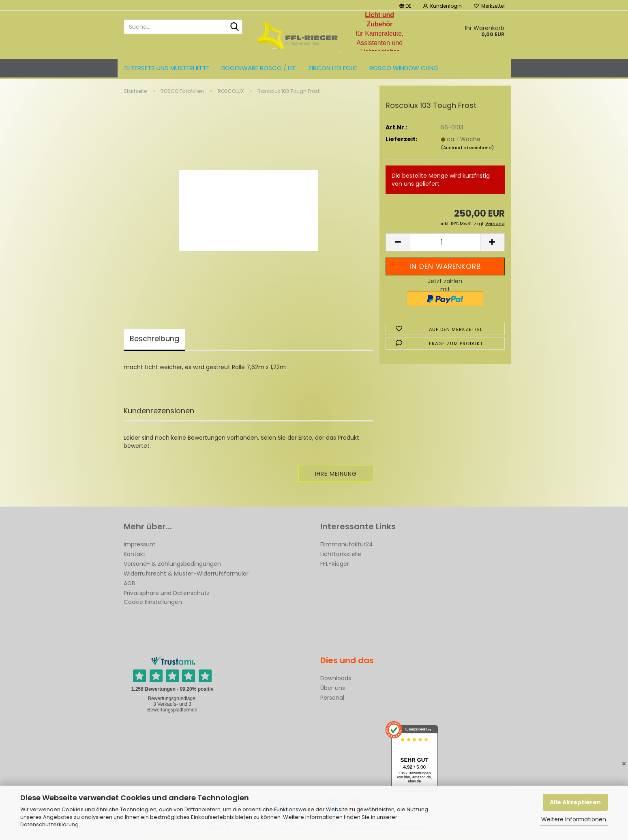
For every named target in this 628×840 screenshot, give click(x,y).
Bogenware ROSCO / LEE (259, 68)
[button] (405, 5)
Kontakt (135, 556)
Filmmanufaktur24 (347, 547)
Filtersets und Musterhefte (167, 68)
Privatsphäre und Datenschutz (167, 595)
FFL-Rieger (335, 566)
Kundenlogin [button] (443, 6)
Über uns (333, 690)
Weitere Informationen (574, 819)
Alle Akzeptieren (575, 802)
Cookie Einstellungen (153, 604)
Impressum (140, 547)
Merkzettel (489, 6)
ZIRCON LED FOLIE (333, 68)
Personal (332, 700)
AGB (129, 586)
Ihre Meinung (336, 476)
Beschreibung (154, 341)
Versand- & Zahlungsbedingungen (172, 566)
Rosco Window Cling (404, 68)
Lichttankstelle (341, 556)
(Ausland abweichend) (467, 150)
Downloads (336, 681)
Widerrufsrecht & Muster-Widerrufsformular (186, 576)
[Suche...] (235, 27)
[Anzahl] (445, 245)
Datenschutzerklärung (49, 824)
